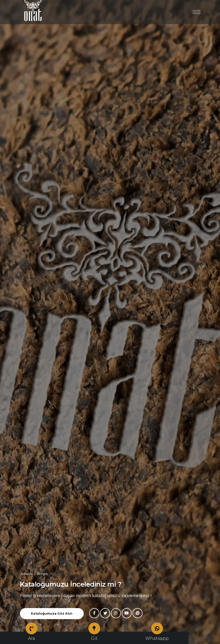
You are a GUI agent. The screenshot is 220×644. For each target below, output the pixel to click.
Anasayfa (27, 574)
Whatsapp (157, 636)
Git (94, 636)
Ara (32, 636)
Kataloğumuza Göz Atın (52, 613)
